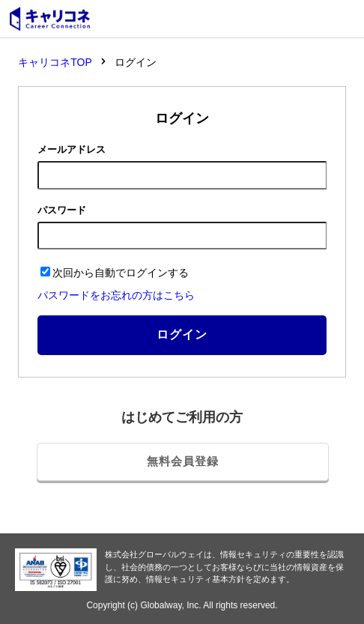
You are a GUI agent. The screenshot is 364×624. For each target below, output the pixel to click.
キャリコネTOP (55, 62)
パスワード (62, 210)
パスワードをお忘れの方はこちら (116, 295)
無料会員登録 (183, 461)
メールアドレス (72, 149)
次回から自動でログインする (115, 273)
